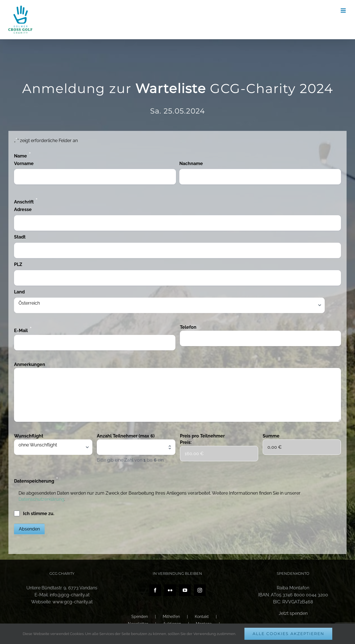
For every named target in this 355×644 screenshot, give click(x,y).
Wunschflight (29, 436)
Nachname (191, 164)
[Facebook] (155, 590)
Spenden (140, 617)
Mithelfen (171, 617)
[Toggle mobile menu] (344, 11)
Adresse (23, 209)
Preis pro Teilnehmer (202, 436)
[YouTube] (185, 590)
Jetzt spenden (293, 613)
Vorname (24, 164)
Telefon (188, 327)
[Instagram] (200, 590)
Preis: (186, 442)
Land (19, 292)
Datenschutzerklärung (41, 499)
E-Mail (23, 330)
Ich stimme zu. (39, 514)
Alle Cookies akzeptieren (288, 634)
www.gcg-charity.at (73, 602)
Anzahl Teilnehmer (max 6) (126, 436)
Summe (271, 436)
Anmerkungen (30, 364)
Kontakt (202, 617)
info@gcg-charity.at (70, 595)
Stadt (20, 237)
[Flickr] (170, 590)
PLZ (18, 264)
